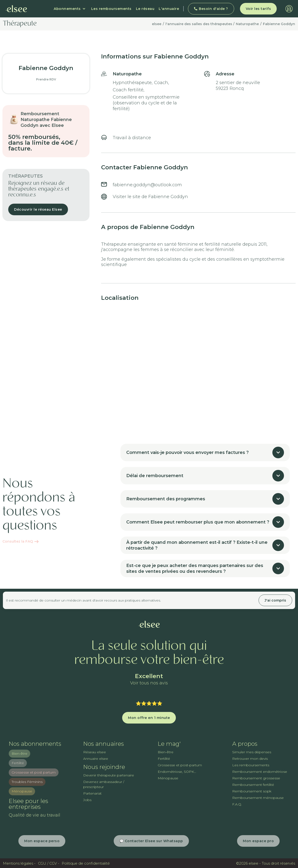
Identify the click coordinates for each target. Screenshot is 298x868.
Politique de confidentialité (86, 863)
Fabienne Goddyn (279, 24)
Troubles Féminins (27, 782)
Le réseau (145, 9)
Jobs (87, 800)
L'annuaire (169, 9)
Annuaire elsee (96, 759)
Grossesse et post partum (34, 772)
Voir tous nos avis (149, 683)
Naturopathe (247, 24)
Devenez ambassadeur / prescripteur (104, 784)
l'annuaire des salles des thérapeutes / (200, 24)
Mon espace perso (42, 841)
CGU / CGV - (49, 863)
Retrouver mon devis (250, 759)
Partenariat (92, 793)
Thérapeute (20, 24)
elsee (157, 24)
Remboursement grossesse (256, 778)
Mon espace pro (258, 841)
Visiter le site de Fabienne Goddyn (150, 197)
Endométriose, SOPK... (177, 772)
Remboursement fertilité (253, 785)
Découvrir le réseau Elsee (38, 209)
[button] (70, 9)
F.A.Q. (237, 804)
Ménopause (22, 791)
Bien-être (19, 753)
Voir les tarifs (258, 9)
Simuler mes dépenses (252, 752)
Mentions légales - (19, 863)
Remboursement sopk (252, 791)
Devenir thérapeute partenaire (109, 775)
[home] (16, 9)
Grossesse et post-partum (180, 765)
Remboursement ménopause (258, 798)
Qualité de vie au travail (34, 815)
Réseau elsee (95, 752)
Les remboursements (111, 9)
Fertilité (18, 763)
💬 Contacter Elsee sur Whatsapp (151, 841)
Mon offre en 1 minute (149, 718)
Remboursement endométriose (260, 772)
